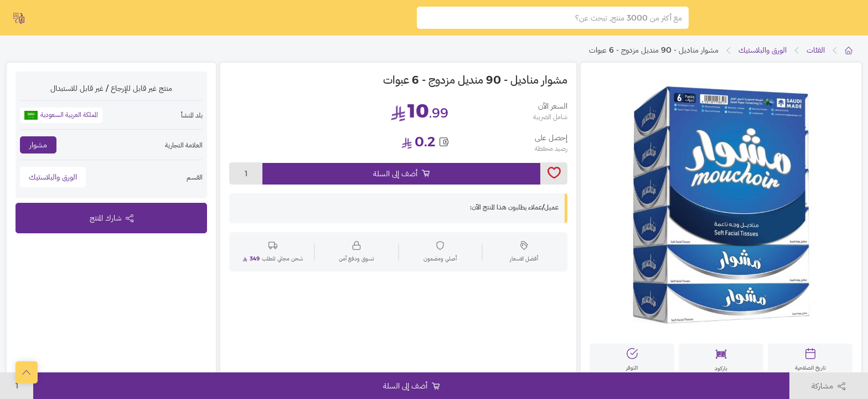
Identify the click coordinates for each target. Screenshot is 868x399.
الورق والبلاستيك (763, 55)
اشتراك (178, 20)
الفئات (816, 55)
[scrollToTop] (27, 372)
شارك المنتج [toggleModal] (112, 223)
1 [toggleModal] (246, 179)
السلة (313, 20)
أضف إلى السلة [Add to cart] (401, 179)
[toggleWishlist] (554, 179)
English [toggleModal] (39, 19)
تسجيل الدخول (246, 20)
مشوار (38, 150)
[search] (425, 21)
